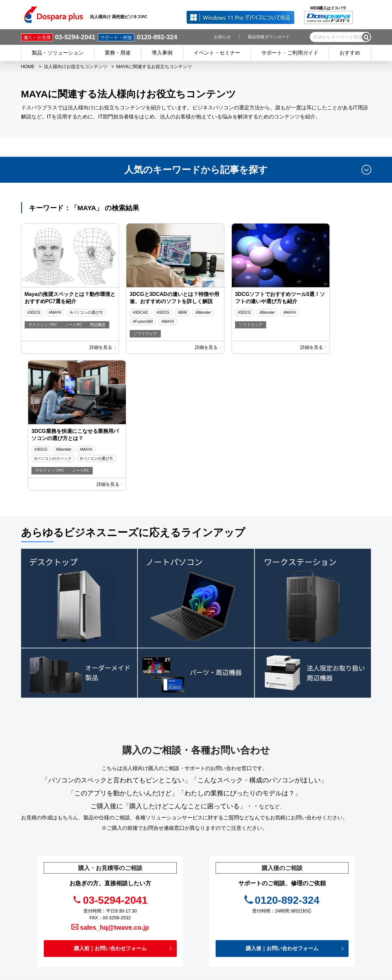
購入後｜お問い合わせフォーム (282, 810)
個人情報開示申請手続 (248, 926)
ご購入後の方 (164, 907)
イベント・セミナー (217, 53)
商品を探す (161, 878)
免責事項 (234, 917)
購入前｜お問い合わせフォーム (110, 810)
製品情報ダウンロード (269, 37)
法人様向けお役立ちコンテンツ (76, 67)
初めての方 (161, 917)
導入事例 (162, 53)
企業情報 (235, 936)
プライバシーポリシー (248, 907)
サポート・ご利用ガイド (290, 53)
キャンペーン (239, 869)
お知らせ (222, 37)
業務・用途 (118, 53)
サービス (159, 897)
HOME (28, 67)
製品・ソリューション (58, 53)
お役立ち (234, 897)
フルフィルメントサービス (328, 876)
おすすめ (350, 53)
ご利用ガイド (164, 926)
